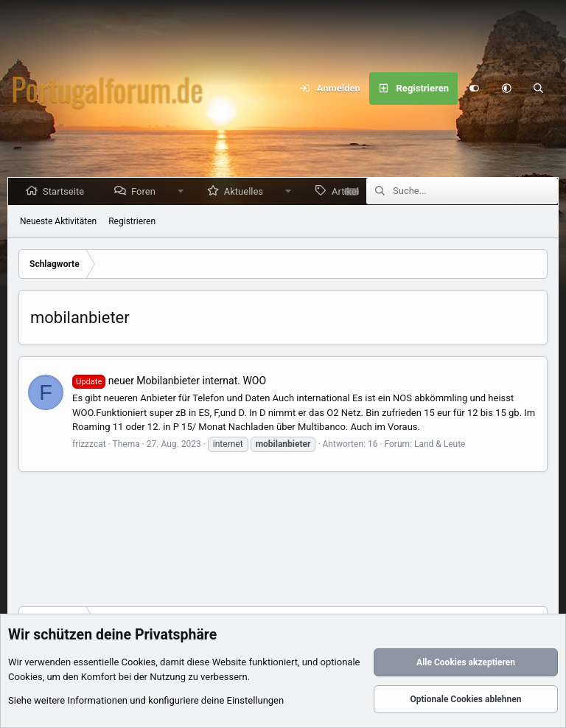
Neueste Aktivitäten (58, 221)
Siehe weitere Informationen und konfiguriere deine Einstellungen (146, 701)
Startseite (66, 191)
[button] (506, 89)
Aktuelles (247, 191)
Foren (146, 191)
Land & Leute (440, 444)
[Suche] (539, 89)
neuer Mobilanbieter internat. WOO (169, 381)
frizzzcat (89, 444)
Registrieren (132, 221)
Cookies (139, 663)
